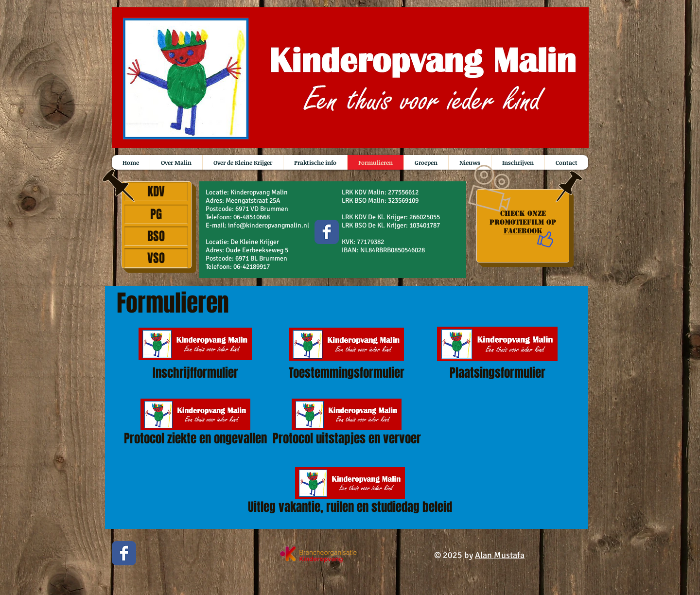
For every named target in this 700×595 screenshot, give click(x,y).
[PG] (156, 214)
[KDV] (156, 192)
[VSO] (156, 258)
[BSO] (156, 236)
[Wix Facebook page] (327, 232)
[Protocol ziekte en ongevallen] (195, 424)
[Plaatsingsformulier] (497, 353)
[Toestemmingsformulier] (346, 354)
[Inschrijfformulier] (195, 354)
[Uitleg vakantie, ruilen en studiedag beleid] (350, 493)
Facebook (523, 231)
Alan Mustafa (500, 555)
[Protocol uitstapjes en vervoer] (347, 424)
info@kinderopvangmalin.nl (269, 225)
